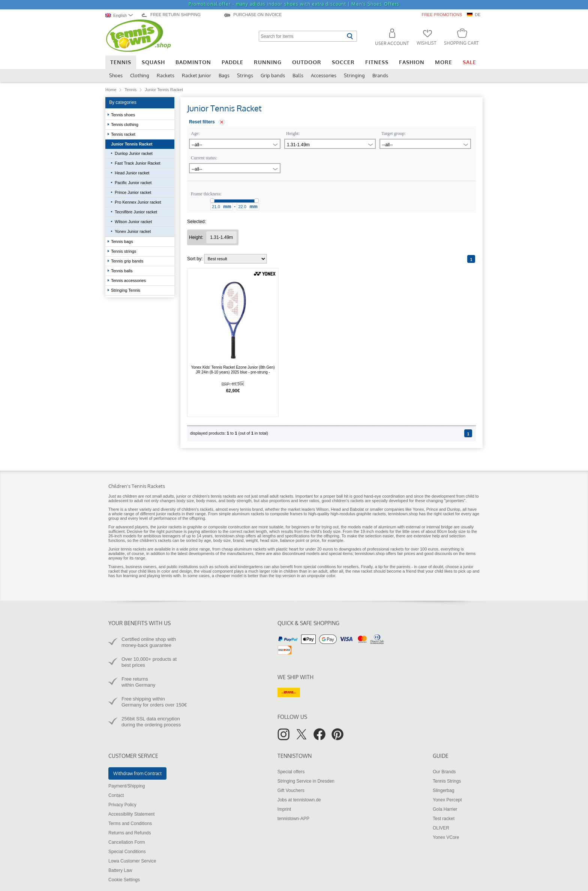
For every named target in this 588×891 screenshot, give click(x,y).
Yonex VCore (446, 837)
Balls (298, 75)
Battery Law (120, 870)
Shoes (116, 75)
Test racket (444, 819)
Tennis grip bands (128, 261)
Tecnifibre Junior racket (136, 212)
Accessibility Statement (131, 814)
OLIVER (441, 828)
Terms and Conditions (130, 823)
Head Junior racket (132, 173)
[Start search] (350, 36)
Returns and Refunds (130, 833)
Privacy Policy (122, 805)
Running (268, 62)
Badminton (193, 62)
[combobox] (121, 15)
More (444, 62)
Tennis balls (122, 271)
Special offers (291, 772)
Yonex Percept (447, 800)
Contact (116, 795)
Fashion (412, 62)
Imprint (284, 809)
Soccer (343, 62)
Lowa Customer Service (132, 861)
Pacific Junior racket (133, 183)
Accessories (324, 75)
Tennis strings (124, 251)
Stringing (354, 75)
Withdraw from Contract (137, 773)
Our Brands (444, 772)
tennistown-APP (293, 819)
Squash (153, 62)
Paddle (232, 62)
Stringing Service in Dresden (306, 781)
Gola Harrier (445, 809)
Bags (224, 75)
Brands (380, 75)
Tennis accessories (129, 280)
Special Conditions (127, 852)
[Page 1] (471, 259)
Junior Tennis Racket (132, 144)
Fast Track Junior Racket (138, 163)
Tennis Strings (447, 781)
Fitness (377, 62)
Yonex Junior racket (133, 231)
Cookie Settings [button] (124, 880)
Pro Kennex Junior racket (138, 202)
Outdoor (307, 62)
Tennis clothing (125, 124)
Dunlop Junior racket (134, 153)
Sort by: (227, 259)
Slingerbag (443, 790)
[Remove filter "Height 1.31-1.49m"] (221, 237)
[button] (389, 38)
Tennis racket (124, 134)
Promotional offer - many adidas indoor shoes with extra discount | (294, 4)
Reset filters (202, 122)
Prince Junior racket (133, 192)
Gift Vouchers (291, 790)
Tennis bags (123, 241)
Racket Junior (196, 75)
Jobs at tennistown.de (299, 800)
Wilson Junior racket (133, 222)
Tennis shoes (124, 115)
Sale (469, 62)
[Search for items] (302, 36)
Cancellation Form (127, 842)
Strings (245, 75)
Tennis (121, 62)
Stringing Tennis (126, 290)
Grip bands (273, 75)
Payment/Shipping (127, 786)
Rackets (166, 75)
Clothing (140, 75)
